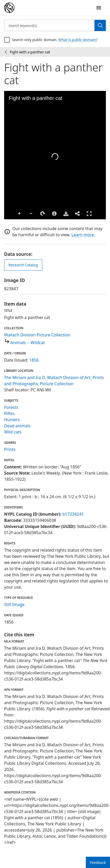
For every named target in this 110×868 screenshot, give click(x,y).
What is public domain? (78, 40)
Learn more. (83, 235)
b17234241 (73, 514)
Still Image (14, 605)
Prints (10, 449)
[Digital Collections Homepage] (9, 8)
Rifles (9, 413)
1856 (34, 360)
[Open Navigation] (99, 8)
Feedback (98, 862)
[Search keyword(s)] (49, 25)
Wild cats (13, 432)
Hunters (12, 420)
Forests (11, 407)
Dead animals (17, 426)
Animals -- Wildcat (28, 343)
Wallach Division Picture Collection (37, 335)
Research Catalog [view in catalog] (23, 265)
